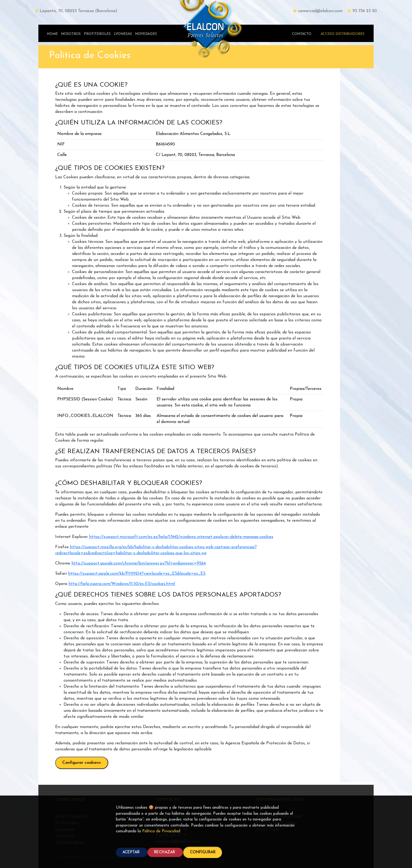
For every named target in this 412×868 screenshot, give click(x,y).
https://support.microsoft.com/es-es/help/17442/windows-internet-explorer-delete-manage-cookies (181, 537)
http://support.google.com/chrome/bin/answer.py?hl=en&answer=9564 (139, 563)
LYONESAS (123, 34)
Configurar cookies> (82, 763)
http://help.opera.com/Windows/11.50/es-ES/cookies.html (122, 584)
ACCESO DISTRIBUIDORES (343, 34)
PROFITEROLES (97, 34)
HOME (52, 34)
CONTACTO (302, 34)
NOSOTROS (71, 34)
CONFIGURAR (203, 852)
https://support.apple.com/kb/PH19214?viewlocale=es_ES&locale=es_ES (137, 574)
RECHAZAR (165, 852)
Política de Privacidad (161, 831)
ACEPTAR (132, 852)
